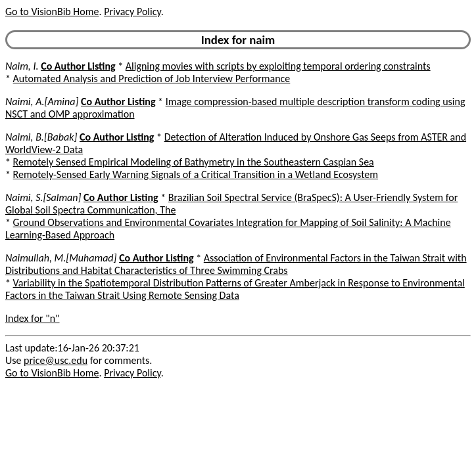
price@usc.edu (56, 360)
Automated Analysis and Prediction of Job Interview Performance (152, 79)
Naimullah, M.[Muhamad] (61, 258)
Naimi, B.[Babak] (41, 137)
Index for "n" (33, 318)
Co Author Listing (78, 66)
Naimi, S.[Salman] (43, 197)
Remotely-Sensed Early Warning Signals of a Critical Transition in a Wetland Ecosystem (196, 174)
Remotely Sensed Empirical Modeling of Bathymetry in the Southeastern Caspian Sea (194, 162)
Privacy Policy (132, 11)
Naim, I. (22, 66)
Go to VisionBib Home (52, 11)
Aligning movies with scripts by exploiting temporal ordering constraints (278, 66)
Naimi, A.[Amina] (42, 101)
